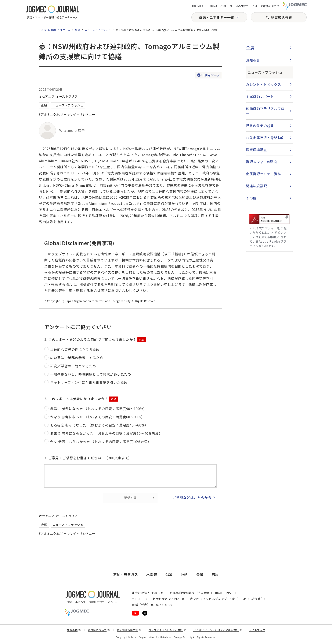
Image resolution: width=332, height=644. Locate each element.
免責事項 (74, 630)
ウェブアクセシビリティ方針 (167, 630)
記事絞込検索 (281, 17)
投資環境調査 (256, 150)
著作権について (99, 630)
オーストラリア (67, 96)
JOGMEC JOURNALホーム (55, 30)
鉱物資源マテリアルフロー (265, 111)
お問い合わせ (270, 6)
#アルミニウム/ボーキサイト (59, 114)
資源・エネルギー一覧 (216, 17)
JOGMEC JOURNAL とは (209, 6)
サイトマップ (257, 630)
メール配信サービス (243, 6)
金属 (78, 30)
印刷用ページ (208, 75)
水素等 (152, 574)
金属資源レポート (260, 96)
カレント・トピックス (263, 84)
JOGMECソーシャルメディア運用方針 (218, 630)
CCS (169, 574)
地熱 (184, 574)
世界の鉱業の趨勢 (260, 126)
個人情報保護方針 (129, 630)
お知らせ (253, 60)
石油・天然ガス (126, 574)
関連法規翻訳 (256, 186)
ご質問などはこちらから (192, 498)
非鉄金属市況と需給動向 (265, 138)
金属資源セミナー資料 (263, 174)
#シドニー (88, 114)
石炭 (215, 574)
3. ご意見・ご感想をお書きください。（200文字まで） (88, 458)
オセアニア (47, 96)
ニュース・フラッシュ (98, 30)
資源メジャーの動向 (262, 162)
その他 (251, 198)
